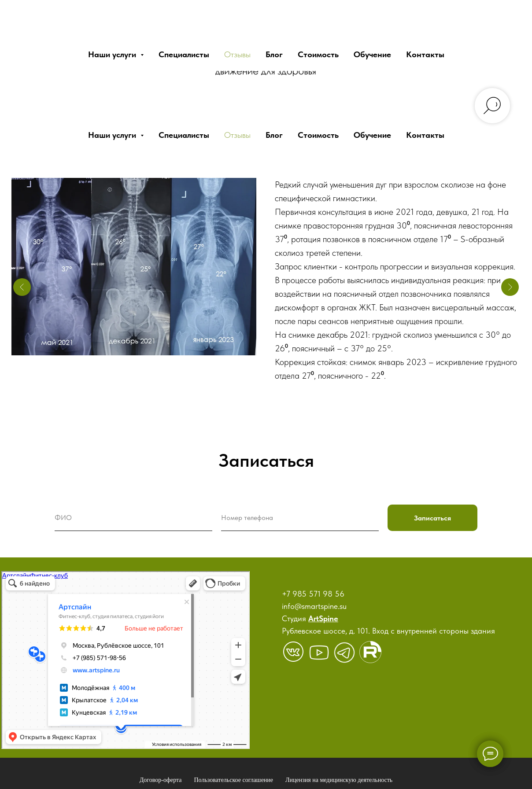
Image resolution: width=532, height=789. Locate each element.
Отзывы (237, 135)
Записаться (432, 518)
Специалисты (184, 135)
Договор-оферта (161, 780)
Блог (274, 135)
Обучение (372, 135)
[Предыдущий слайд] (22, 287)
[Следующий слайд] (510, 287)
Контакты (425, 135)
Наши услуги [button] (113, 135)
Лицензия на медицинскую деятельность (339, 780)
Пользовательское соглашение (234, 780)
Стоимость (318, 135)
